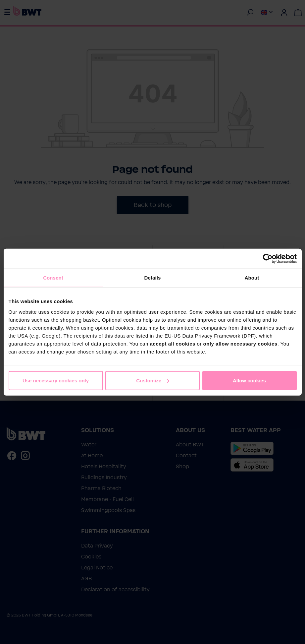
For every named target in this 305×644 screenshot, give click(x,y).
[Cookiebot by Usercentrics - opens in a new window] (268, 259)
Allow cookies (249, 380)
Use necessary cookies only (56, 380)
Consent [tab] (53, 278)
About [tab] (252, 278)
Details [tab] (153, 278)
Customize (153, 380)
